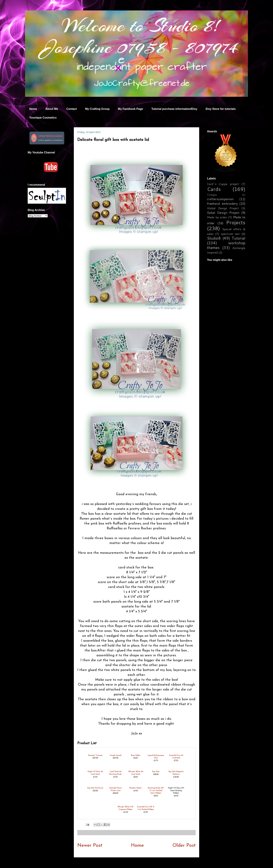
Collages (212, 195)
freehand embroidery (222, 203)
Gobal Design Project (223, 213)
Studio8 (214, 238)
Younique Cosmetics (43, 118)
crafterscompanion (220, 199)
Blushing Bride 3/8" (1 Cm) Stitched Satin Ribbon (156, 791)
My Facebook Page (130, 109)
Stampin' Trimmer (95, 755)
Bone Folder (136, 755)
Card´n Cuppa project (223, 184)
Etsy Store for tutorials (221, 109)
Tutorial (239, 238)
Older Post (184, 846)
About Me (52, 109)
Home (33, 109)
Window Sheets (136, 788)
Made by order (217, 217)
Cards (214, 189)
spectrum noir (230, 234)
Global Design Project (223, 208)
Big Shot (156, 772)
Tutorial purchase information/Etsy (174, 109)
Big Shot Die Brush (95, 788)
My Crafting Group (97, 109)
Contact (72, 109)
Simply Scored (116, 755)
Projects (236, 222)
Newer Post (90, 846)
